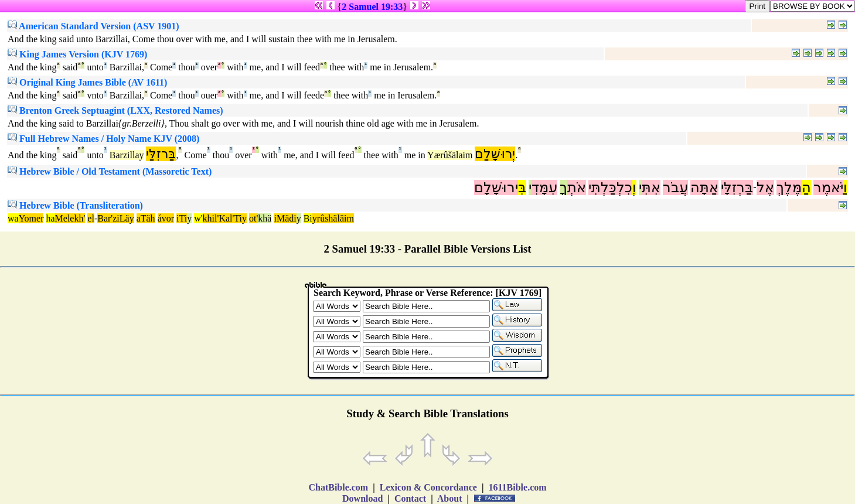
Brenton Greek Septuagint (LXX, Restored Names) (115, 110)
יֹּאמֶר (828, 188)
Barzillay (127, 155)
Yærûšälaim (450, 155)
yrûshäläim (333, 218)
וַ (845, 188)
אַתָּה (704, 188)
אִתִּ (651, 188)
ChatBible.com (338, 487)
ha (50, 218)
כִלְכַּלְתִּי (610, 188)
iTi (182, 218)
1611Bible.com (517, 487)
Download (362, 498)
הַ (806, 188)
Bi (308, 218)
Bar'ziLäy (115, 218)
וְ (634, 188)
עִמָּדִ (544, 188)
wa (13, 218)
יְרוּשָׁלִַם (495, 154)
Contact (410, 498)
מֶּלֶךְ (789, 188)
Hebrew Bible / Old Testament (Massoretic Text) (110, 171)
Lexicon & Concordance (428, 487)
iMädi (285, 218)
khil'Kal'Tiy (225, 218)
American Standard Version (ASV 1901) (93, 26)
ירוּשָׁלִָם (496, 188)
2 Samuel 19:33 (372, 7)
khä (265, 218)
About (450, 498)
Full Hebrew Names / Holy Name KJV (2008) (103, 139)
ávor (166, 218)
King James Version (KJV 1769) (77, 54)
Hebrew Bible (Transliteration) (75, 205)
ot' (253, 218)
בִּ (522, 188)
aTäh (146, 218)
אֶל (765, 188)
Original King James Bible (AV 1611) (87, 82)
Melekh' (70, 218)
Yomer (31, 218)
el (91, 218)
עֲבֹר (675, 188)
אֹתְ (577, 188)
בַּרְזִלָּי (737, 188)
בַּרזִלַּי (161, 154)
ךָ (563, 188)
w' (198, 218)
